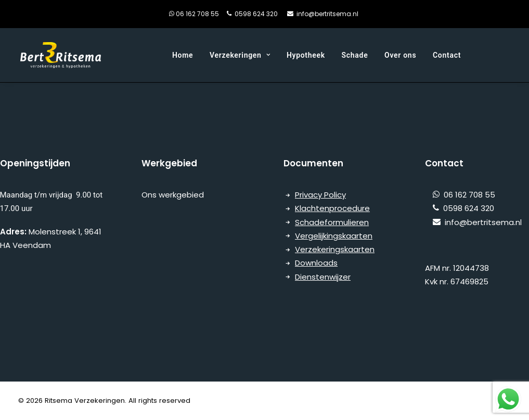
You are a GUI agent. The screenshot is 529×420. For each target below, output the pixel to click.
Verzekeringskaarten (335, 249)
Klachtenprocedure (332, 208)
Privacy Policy (320, 195)
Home (183, 55)
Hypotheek (306, 55)
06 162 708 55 (205, 14)
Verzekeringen (240, 55)
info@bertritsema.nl (327, 14)
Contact (447, 55)
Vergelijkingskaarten (334, 236)
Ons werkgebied (174, 195)
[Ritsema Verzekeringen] (61, 55)
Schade (355, 55)
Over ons (400, 55)
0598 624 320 (256, 14)
